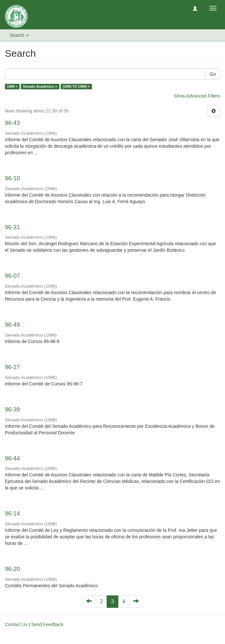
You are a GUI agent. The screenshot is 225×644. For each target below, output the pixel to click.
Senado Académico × (40, 86)
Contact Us (16, 624)
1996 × (12, 86)
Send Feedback (47, 624)
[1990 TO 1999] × (76, 86)
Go (213, 74)
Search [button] (19, 35)
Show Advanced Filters (197, 96)
